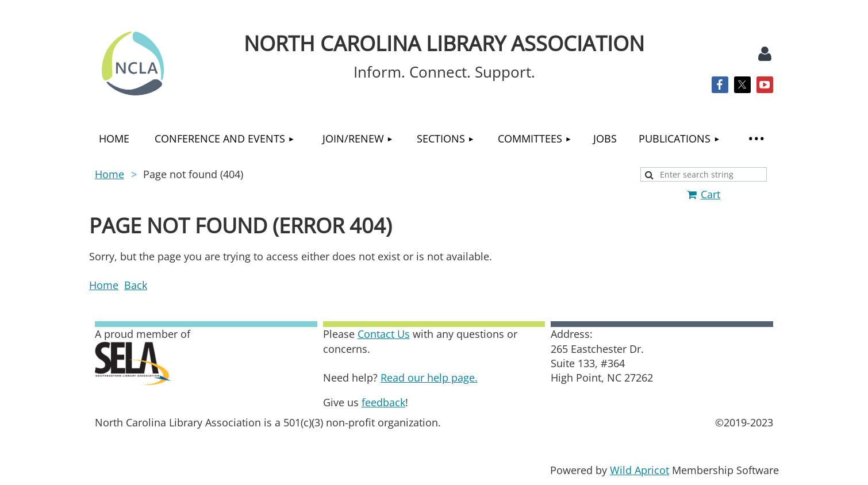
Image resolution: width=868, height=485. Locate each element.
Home (110, 174)
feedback (383, 402)
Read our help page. (429, 378)
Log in (765, 54)
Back (136, 285)
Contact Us (384, 334)
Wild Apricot (640, 470)
